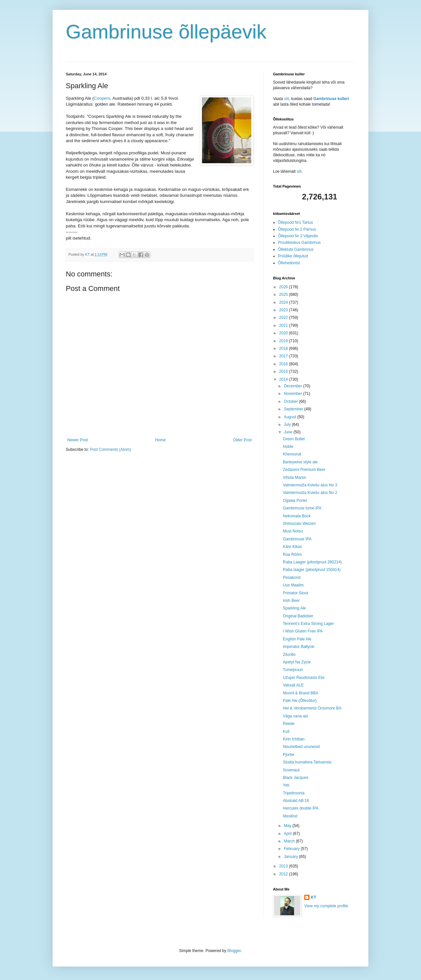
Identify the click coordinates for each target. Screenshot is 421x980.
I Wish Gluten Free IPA (303, 631)
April (288, 834)
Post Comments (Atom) (110, 450)
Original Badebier (298, 616)
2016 (284, 364)
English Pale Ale (297, 639)
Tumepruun (293, 670)
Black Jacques (296, 778)
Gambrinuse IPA (297, 539)
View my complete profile (326, 906)
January (291, 857)
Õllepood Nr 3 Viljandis (298, 236)
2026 (284, 287)
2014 (284, 379)
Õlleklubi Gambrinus (296, 249)
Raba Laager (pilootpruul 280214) (312, 562)
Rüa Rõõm (292, 554)
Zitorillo (289, 655)
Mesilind (290, 816)
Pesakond (292, 578)
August (291, 417)
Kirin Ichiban (294, 739)
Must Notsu (293, 531)
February (292, 849)
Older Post (242, 440)
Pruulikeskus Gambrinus (299, 243)
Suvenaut (291, 770)
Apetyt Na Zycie (297, 662)
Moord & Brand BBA (301, 693)
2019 (284, 341)
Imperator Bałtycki (299, 647)
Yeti (286, 785)
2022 (284, 318)
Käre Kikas (292, 547)
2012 (284, 874)
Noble (288, 447)
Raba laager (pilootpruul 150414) (312, 570)
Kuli (286, 732)
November (294, 394)
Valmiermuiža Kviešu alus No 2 (310, 493)
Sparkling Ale (294, 608)
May (288, 826)
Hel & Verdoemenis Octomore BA (312, 708)
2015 (284, 372)
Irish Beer (291, 601)
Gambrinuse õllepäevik (166, 32)
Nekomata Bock (297, 516)
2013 (284, 866)
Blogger (234, 951)
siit (287, 99)
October (291, 401)
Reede (289, 724)
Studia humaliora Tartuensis (307, 762)
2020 (284, 333)
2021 (284, 325)
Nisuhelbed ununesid (301, 747)
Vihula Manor (295, 477)
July (288, 425)
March (290, 841)
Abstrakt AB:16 (296, 801)
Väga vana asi (295, 716)
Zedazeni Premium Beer (304, 470)
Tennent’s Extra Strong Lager (308, 624)
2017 (284, 356)
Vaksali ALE (293, 685)
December (294, 386)
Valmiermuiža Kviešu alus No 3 (310, 485)
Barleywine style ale (300, 462)
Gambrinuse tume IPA (302, 508)
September (294, 409)
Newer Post (78, 440)
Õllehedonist (289, 263)
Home (161, 440)
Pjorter (289, 755)
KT (313, 897)
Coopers (102, 98)
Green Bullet (294, 439)
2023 (284, 310)
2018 (284, 348)
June (289, 432)
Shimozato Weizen (299, 524)
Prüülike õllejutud (293, 256)
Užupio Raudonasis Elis (304, 678)
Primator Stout (296, 593)
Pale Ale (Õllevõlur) (300, 701)
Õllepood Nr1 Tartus (296, 222)
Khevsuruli (292, 454)
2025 (284, 295)
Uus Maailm (293, 585)
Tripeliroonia (294, 793)
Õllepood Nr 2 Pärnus (297, 229)
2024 (284, 302)
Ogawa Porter (295, 501)
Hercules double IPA (301, 808)
